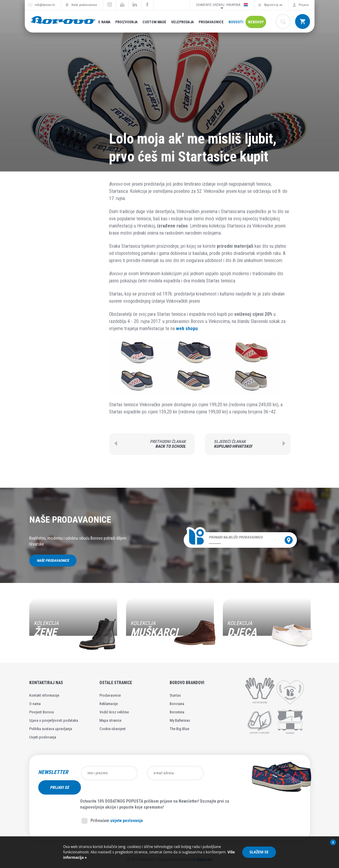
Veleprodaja (182, 22)
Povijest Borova (42, 712)
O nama (104, 22)
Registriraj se (273, 5)
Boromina (177, 712)
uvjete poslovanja (126, 806)
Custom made (154, 22)
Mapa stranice (110, 720)
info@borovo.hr (45, 5)
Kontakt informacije (44, 695)
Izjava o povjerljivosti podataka (54, 720)
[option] (73, 627)
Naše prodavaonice (84, 5)
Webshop (256, 22)
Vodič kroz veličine (114, 712)
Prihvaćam (112, 807)
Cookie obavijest (113, 729)
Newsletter (53, 772)
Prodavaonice (211, 22)
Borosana (177, 704)
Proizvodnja (126, 22)
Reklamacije (109, 704)
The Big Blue (179, 729)
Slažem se (259, 852)
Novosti (236, 22)
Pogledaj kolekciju (57, 642)
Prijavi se (230, 773)
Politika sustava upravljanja (51, 729)
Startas (175, 695)
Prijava (304, 5)
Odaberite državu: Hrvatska (222, 5)
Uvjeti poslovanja (43, 737)
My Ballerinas (180, 720)
